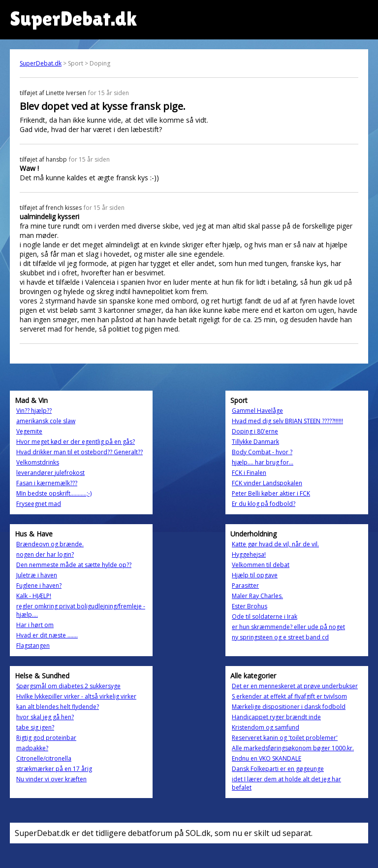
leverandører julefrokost (50, 473)
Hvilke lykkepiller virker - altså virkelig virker (76, 696)
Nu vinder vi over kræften (51, 779)
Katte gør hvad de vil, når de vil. (275, 544)
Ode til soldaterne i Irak (265, 617)
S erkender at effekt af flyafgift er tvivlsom (289, 696)
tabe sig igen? (35, 727)
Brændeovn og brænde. (50, 544)
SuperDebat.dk (41, 63)
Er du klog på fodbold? (264, 504)
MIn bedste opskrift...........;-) (54, 493)
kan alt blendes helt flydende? (58, 707)
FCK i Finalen (249, 473)
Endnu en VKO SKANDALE (267, 758)
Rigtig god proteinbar (46, 738)
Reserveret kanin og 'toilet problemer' (285, 738)
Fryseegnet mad (39, 504)
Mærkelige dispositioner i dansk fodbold (289, 707)
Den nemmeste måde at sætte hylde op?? (74, 565)
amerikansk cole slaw (46, 421)
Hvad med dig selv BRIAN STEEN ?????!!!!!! (287, 421)
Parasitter (245, 585)
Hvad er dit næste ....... (47, 635)
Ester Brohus (250, 606)
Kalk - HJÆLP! (34, 596)
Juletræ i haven (37, 575)
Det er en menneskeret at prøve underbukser (295, 686)
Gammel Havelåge (257, 411)
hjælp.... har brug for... (263, 462)
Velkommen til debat (261, 565)
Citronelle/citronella (44, 758)
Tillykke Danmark (255, 442)
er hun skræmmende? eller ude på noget (288, 627)
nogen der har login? (45, 554)
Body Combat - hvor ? (262, 452)
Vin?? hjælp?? (34, 411)
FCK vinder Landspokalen (267, 483)
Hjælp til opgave (255, 575)
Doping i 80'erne (255, 431)
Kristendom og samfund (266, 727)
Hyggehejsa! (249, 554)
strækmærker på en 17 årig (54, 769)
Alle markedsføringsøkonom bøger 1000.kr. (293, 748)
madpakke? (32, 748)
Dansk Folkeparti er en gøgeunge (278, 769)
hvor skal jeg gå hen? (45, 717)
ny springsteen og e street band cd (280, 637)
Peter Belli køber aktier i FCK (271, 493)
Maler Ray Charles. (257, 596)
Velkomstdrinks (38, 462)
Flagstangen (33, 646)
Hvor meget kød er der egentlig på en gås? (76, 442)
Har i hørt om (35, 625)
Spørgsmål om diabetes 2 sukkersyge (68, 686)
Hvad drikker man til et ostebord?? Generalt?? (79, 452)
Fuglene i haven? (39, 585)
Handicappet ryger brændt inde (276, 717)
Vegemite (29, 431)
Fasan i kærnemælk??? (47, 483)
